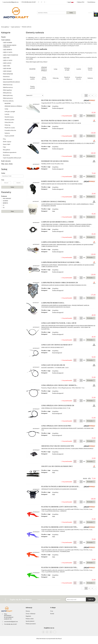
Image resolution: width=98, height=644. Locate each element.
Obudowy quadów (9, 120)
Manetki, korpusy (9, 117)
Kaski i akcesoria (6, 161)
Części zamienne (6, 40)
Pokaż (12, 211)
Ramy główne (7, 150)
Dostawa (28, 611)
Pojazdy (4, 37)
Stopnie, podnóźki (9, 136)
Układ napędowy (8, 90)
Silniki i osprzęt (7, 142)
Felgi (5, 147)
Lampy (6, 109)
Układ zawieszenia (8, 98)
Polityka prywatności (31, 624)
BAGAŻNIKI (8, 103)
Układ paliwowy (7, 93)
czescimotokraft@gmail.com (11, 622)
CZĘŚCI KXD (6, 58)
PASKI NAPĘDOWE (8, 74)
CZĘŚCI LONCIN (7, 63)
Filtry (4, 139)
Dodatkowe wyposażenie (10, 152)
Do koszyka (91, 116)
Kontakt (52, 614)
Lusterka (7, 114)
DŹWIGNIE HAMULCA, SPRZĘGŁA (13, 106)
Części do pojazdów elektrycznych (12, 158)
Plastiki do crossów (10, 128)
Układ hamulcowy (8, 85)
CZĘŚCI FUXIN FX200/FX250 (10, 55)
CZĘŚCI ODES (6, 66)
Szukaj (12, 187)
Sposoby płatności (30, 621)
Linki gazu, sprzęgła (10, 111)
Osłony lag (7, 125)
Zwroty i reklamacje (31, 614)
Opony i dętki (7, 144)
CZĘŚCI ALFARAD (7, 42)
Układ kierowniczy (8, 87)
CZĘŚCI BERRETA (7, 50)
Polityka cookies (30, 619)
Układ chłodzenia (8, 79)
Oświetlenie (6, 76)
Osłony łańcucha (9, 122)
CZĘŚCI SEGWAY (7, 71)
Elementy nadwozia (8, 101)
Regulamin (28, 616)
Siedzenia (7, 133)
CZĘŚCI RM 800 (7, 68)
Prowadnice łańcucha (10, 130)
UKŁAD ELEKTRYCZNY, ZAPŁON (12, 82)
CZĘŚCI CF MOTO (8, 52)
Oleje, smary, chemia (7, 164)
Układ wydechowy (8, 95)
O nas (52, 611)
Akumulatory (6, 155)
